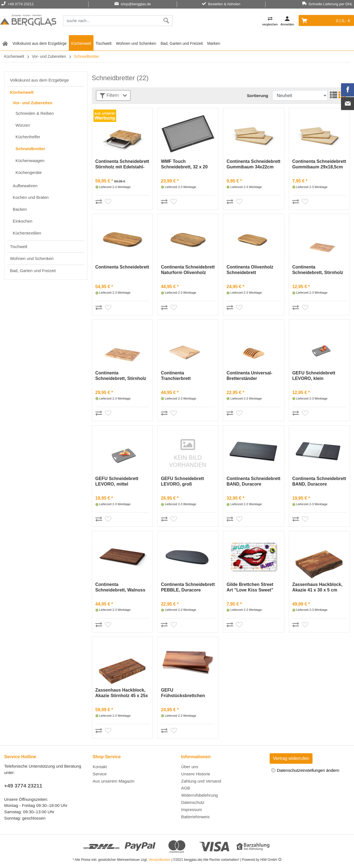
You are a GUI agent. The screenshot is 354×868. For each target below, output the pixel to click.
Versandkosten (159, 860)
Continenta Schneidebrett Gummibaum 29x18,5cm (319, 164)
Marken (214, 43)
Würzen (23, 125)
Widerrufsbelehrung (200, 795)
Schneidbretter (30, 149)
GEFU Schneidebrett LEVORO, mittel (117, 481)
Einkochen (23, 221)
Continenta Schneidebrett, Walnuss (120, 587)
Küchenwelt (81, 43)
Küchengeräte (29, 172)
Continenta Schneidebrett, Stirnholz (121, 376)
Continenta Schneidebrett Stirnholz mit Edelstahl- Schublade (122, 164)
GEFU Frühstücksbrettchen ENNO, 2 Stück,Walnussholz (183, 693)
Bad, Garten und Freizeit (182, 43)
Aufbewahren (25, 186)
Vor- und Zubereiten (49, 56)
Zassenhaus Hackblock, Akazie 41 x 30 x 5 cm (317, 587)
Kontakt (100, 767)
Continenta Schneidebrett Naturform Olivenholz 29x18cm (188, 270)
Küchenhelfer (28, 137)
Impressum (192, 810)
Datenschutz (193, 802)
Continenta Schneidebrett (122, 267)
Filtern (113, 96)
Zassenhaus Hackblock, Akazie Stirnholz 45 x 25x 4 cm (122, 693)
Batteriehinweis (195, 817)
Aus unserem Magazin (114, 781)
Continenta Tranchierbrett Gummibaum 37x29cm (184, 376)
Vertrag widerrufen (291, 758)
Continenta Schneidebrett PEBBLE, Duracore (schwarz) (188, 587)
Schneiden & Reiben (35, 113)
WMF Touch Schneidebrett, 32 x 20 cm (184, 164)
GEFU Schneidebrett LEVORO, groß (183, 481)
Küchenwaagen (30, 161)
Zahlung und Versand (201, 781)
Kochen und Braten (31, 197)
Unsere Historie (196, 774)
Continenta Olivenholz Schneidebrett (250, 270)
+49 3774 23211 (23, 786)
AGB (186, 788)
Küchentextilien (27, 233)
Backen (20, 209)
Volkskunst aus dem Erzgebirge (40, 43)
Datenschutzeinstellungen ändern (305, 771)
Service (100, 774)
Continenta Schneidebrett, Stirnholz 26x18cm (318, 270)
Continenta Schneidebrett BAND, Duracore (253, 481)
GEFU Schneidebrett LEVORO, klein (314, 376)
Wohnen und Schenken (136, 43)
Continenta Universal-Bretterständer (249, 376)
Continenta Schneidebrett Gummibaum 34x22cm (253, 164)
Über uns (190, 767)
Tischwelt (104, 43)
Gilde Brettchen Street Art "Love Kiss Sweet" (250, 587)
